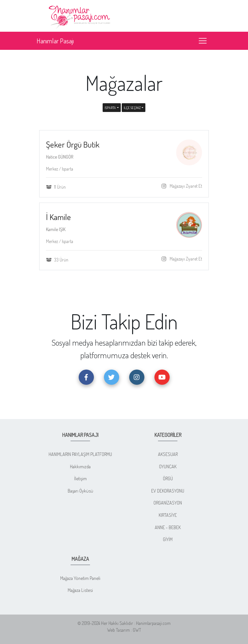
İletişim (80, 478)
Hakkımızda (80, 466)
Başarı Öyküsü (80, 491)
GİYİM (168, 539)
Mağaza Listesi (80, 590)
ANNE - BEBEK (168, 527)
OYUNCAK (168, 466)
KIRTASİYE (168, 515)
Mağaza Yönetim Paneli (80, 578)
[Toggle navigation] (203, 41)
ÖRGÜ (168, 478)
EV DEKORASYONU (168, 491)
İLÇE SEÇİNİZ (132, 108)
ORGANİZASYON (168, 503)
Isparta (110, 108)
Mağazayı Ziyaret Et (185, 186)
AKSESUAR (168, 454)
